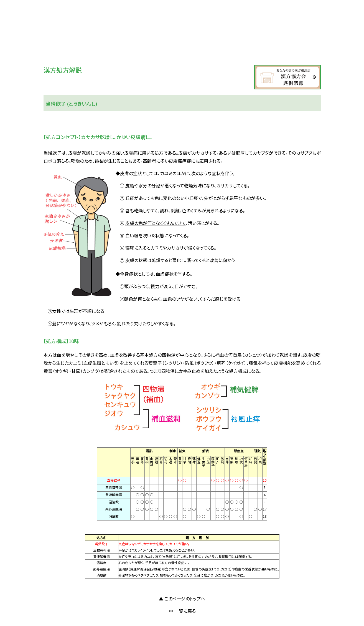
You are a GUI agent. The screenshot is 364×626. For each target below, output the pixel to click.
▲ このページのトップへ (182, 599)
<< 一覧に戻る (182, 611)
